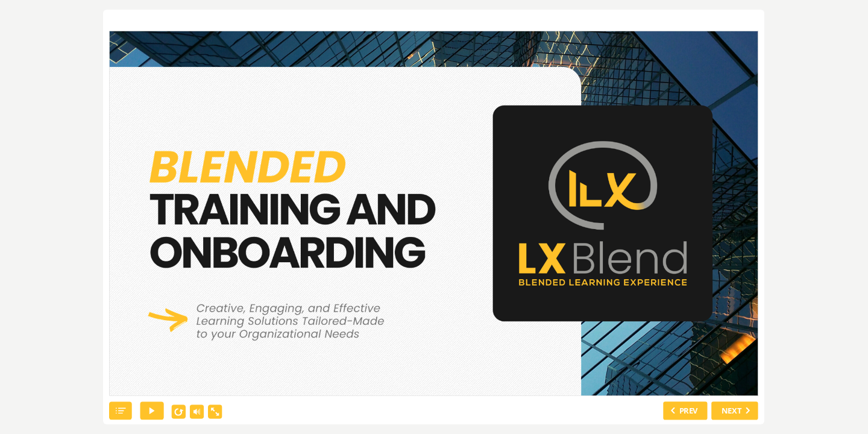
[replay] (179, 412)
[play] (152, 411)
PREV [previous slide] (689, 411)
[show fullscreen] (215, 412)
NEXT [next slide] (731, 411)
